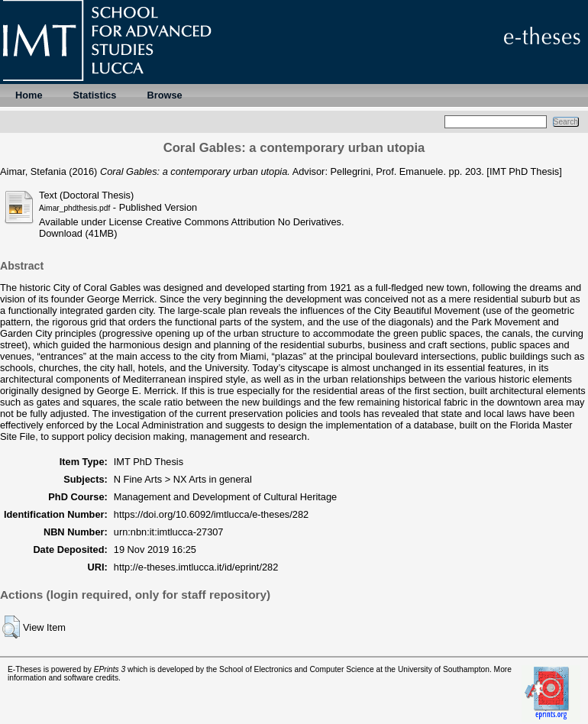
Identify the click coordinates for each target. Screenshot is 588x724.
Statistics (95, 95)
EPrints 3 (110, 669)
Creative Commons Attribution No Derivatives (243, 222)
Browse (164, 95)
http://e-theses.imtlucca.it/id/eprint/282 (196, 567)
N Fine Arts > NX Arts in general (183, 479)
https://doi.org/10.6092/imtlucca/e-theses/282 (211, 514)
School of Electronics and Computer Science (297, 669)
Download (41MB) (78, 233)
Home (29, 95)
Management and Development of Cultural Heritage (225, 497)
